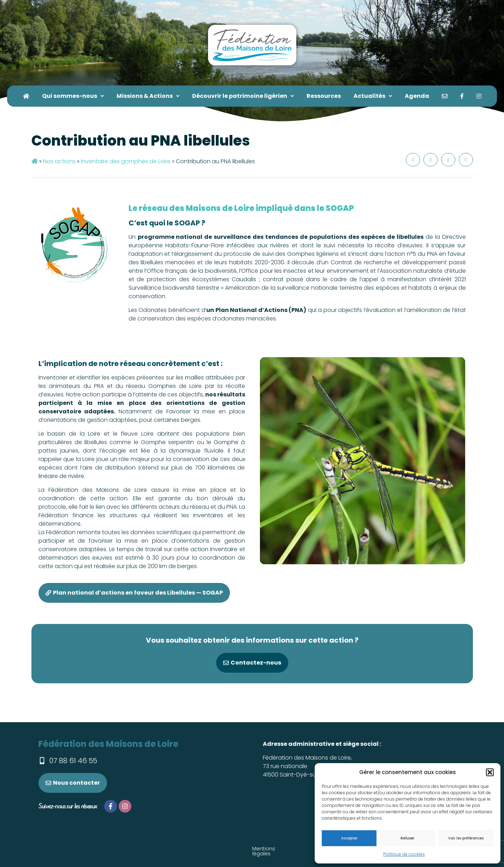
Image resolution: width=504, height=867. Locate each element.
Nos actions (59, 161)
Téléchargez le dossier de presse (197, 849)
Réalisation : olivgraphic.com (293, 849)
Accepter (349, 838)
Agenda (417, 96)
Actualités (373, 96)
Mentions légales (117, 849)
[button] (490, 772)
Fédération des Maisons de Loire (108, 744)
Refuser (408, 838)
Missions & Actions (148, 96)
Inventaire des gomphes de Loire (126, 161)
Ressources (324, 96)
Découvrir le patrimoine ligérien (243, 96)
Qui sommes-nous (73, 96)
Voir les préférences (466, 838)
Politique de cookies (404, 854)
